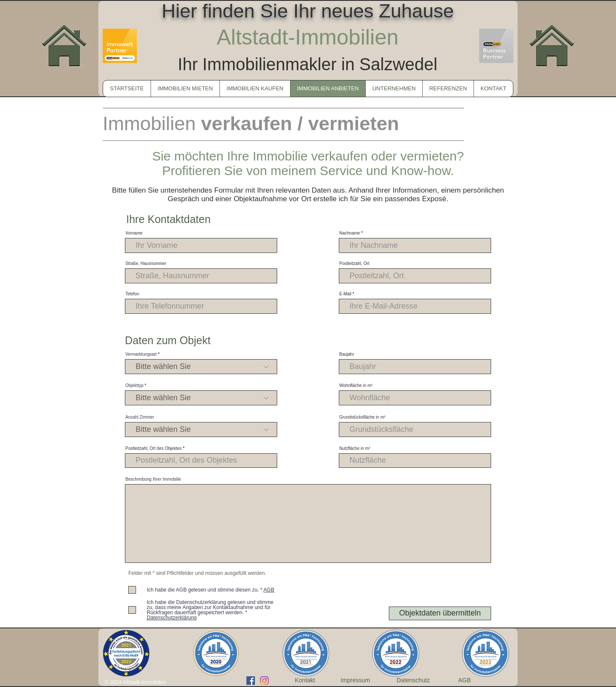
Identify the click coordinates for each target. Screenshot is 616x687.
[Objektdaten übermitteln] (440, 613)
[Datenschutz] (416, 681)
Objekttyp (134, 386)
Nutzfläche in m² (355, 449)
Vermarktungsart (141, 354)
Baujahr (346, 354)
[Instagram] (264, 681)
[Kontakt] (307, 681)
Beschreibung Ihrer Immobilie (153, 479)
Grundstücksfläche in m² (362, 417)
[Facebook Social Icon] (251, 681)
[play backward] (113, 653)
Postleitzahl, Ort (354, 264)
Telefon (132, 294)
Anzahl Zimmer (140, 417)
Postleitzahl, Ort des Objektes (154, 449)
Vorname (134, 233)
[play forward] (503, 653)
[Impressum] (358, 681)
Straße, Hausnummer (146, 264)
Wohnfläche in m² (356, 386)
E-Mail (345, 294)
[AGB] (465, 681)
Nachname (349, 233)
